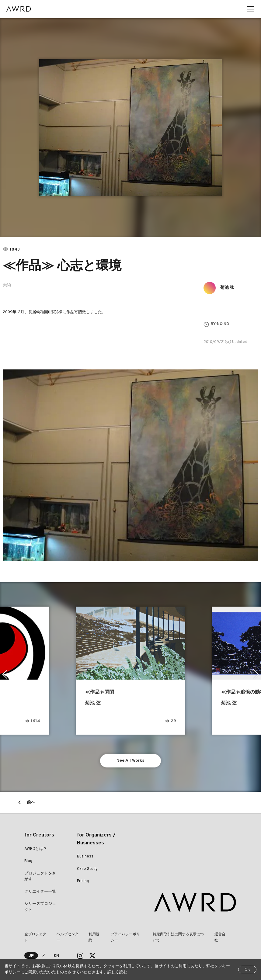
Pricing (83, 881)
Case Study (87, 869)
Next (256, 674)
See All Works (131, 761)
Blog (28, 861)
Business (85, 857)
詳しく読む (117, 972)
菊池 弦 (227, 288)
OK (247, 970)
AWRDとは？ (36, 849)
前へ (31, 803)
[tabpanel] (131, 128)
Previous (5, 674)
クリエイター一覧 (40, 892)
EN (56, 956)
